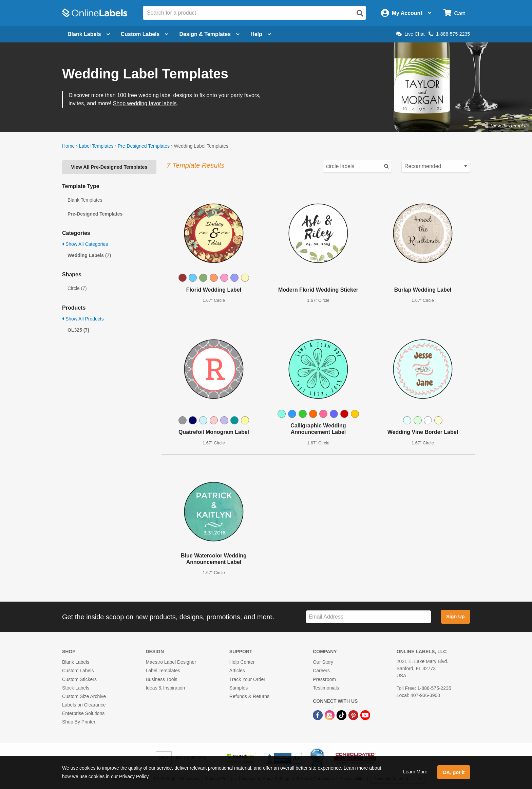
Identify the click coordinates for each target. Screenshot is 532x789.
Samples (239, 688)
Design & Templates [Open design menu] (209, 34)
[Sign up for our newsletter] (368, 617)
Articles (237, 671)
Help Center (242, 662)
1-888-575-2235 (449, 34)
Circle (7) (77, 288)
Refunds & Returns (249, 696)
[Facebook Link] (318, 715)
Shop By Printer (79, 722)
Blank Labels (76, 662)
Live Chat (410, 34)
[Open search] (360, 13)
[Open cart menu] (454, 13)
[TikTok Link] (342, 715)
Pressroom (324, 679)
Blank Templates (85, 200)
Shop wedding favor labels (145, 103)
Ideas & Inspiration (165, 688)
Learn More (415, 772)
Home (68, 146)
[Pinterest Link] (354, 715)
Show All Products (83, 319)
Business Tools (161, 679)
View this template (510, 126)
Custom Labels (78, 671)
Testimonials (326, 688)
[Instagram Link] (330, 715)
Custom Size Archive (84, 696)
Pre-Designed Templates (144, 146)
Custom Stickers (79, 679)
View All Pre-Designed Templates (109, 167)
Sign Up (455, 617)
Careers (321, 671)
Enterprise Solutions (83, 713)
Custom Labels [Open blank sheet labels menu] (145, 34)
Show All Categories (85, 244)
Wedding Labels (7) (89, 255)
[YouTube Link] (365, 715)
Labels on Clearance (84, 705)
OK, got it (454, 772)
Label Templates (96, 146)
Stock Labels (76, 688)
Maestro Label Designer (171, 662)
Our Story (323, 662)
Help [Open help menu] (261, 34)
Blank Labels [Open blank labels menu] (89, 34)
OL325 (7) (78, 330)
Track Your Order (247, 679)
